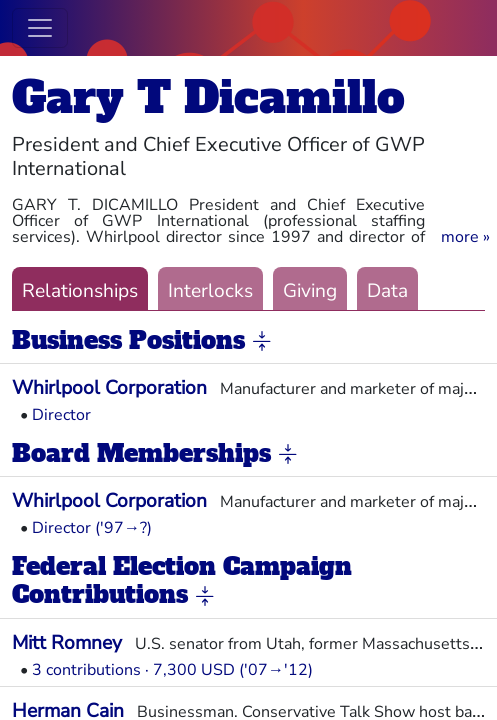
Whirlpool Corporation (109, 388)
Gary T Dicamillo (208, 97)
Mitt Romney (67, 643)
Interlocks (210, 291)
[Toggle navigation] (40, 28)
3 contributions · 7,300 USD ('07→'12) (172, 670)
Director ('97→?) (92, 528)
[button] (465, 237)
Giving (310, 291)
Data (387, 291)
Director (61, 415)
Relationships (80, 291)
